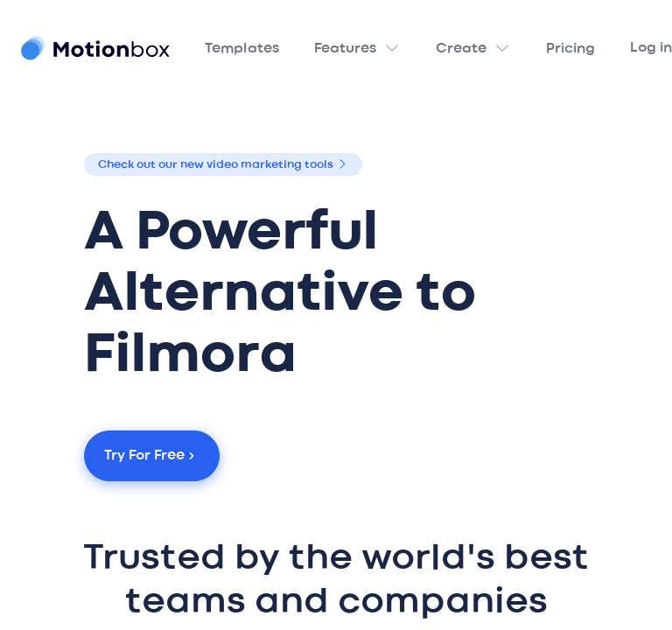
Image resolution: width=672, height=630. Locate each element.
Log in (651, 48)
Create (461, 49)
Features (345, 49)
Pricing (570, 49)
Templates (242, 49)
